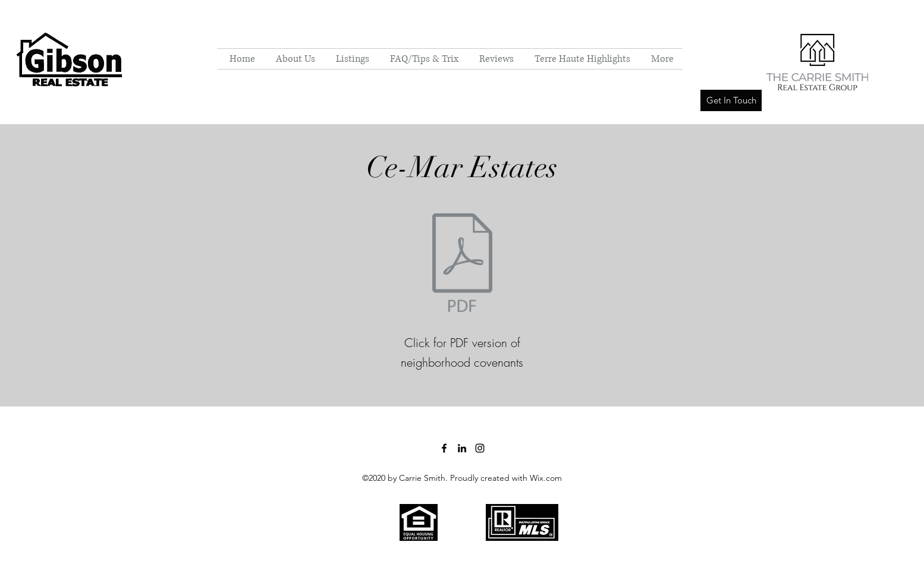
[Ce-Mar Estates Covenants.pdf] (462, 264)
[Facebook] (444, 448)
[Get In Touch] (731, 100)
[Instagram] (480, 448)
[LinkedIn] (462, 448)
